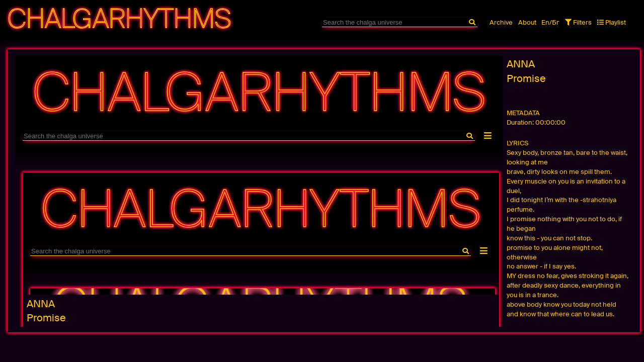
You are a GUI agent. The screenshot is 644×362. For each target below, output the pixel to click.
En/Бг (550, 22)
